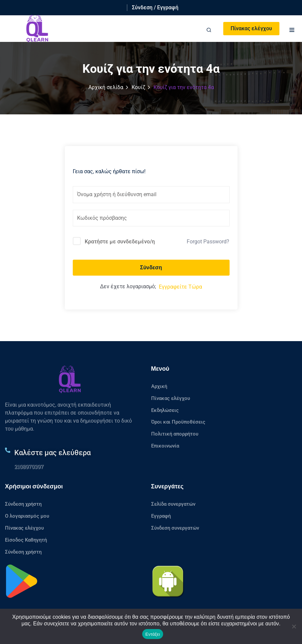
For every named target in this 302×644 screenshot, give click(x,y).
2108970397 (29, 466)
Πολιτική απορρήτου (175, 434)
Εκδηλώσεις (165, 410)
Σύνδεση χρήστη (23, 504)
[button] (292, 29)
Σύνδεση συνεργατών (175, 528)
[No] (294, 626)
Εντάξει (153, 634)
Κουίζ (138, 87)
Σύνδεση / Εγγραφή (155, 7)
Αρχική (159, 386)
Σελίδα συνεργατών (173, 504)
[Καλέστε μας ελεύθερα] (8, 450)
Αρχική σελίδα (106, 87)
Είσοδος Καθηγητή (26, 540)
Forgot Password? (208, 242)
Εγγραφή (161, 516)
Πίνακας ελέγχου (251, 28)
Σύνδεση (151, 267)
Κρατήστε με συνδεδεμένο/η (120, 242)
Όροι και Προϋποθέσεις (178, 422)
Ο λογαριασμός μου (27, 516)
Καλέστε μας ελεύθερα (52, 453)
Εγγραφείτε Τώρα (180, 287)
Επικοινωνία (165, 446)
